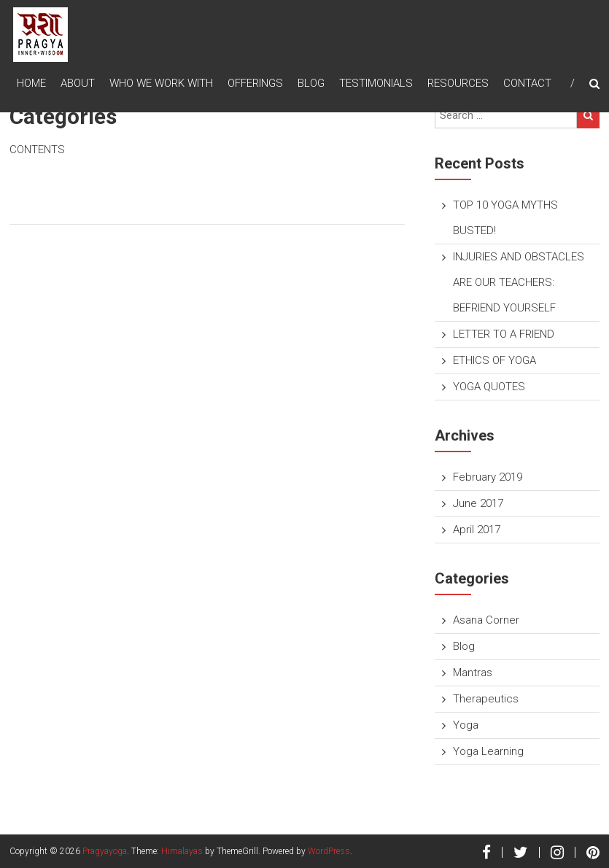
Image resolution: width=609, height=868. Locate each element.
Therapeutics (486, 699)
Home (31, 83)
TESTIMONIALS (376, 83)
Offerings (255, 83)
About (78, 83)
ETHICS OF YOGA (494, 360)
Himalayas (182, 851)
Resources (458, 83)
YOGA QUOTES (489, 387)
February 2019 (488, 477)
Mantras (473, 673)
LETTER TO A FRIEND (504, 334)
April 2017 (477, 530)
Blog (311, 83)
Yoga (466, 725)
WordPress (329, 851)
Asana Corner (486, 620)
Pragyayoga (105, 851)
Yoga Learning (488, 751)
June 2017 (478, 503)
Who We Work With (161, 83)
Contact (527, 83)
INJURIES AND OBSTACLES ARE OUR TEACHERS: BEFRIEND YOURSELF (519, 282)
